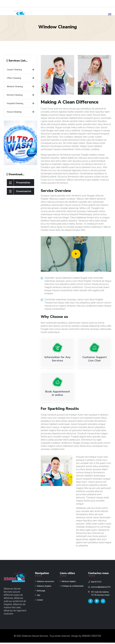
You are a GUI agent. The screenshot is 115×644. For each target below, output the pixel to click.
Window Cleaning (20, 86)
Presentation (19, 182)
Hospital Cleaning (20, 103)
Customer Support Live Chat (95, 360)
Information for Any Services (57, 360)
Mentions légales (69, 583)
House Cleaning (20, 111)
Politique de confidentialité (73, 587)
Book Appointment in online (57, 394)
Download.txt (19, 191)
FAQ (38, 597)
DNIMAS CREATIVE (91, 637)
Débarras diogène (44, 587)
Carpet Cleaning (20, 69)
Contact (40, 601)
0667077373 (96, 583)
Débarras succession (45, 583)
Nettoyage (41, 592)
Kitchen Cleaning (20, 94)
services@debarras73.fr (101, 588)
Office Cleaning (20, 78)
